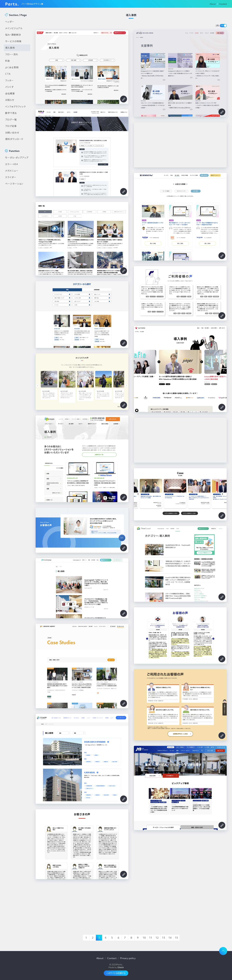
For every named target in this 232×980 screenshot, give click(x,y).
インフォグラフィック (15, 106)
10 (144, 938)
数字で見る (11, 113)
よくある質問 (12, 67)
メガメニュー (12, 171)
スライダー (11, 177)
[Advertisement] (17, 242)
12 (157, 938)
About (213, 4)
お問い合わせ (12, 133)
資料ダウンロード (14, 139)
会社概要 (10, 93)
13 (164, 938)
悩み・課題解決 (13, 35)
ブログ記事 (11, 126)
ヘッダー (10, 22)
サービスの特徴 (13, 41)
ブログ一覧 (11, 119)
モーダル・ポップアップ (17, 157)
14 (170, 938)
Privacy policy (128, 958)
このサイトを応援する (116, 973)
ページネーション (14, 184)
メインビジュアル (14, 28)
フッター (9, 80)
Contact (223, 4)
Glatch (121, 967)
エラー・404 (12, 164)
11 (151, 938)
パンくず (9, 87)
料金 (8, 61)
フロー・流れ (12, 54)
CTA (8, 74)
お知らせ (10, 100)
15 (176, 938)
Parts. (12, 4)
